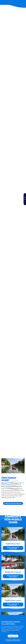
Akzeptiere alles (13, 636)
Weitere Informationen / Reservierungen (13, 548)
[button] (24, 3)
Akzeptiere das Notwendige (13, 640)
